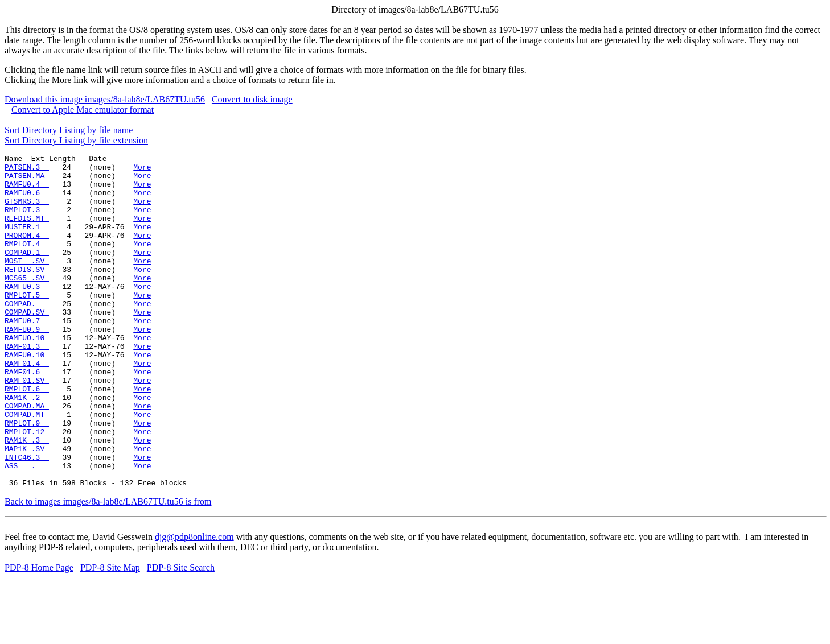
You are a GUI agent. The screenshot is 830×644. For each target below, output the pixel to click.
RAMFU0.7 (27, 354)
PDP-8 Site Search (181, 634)
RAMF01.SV (27, 426)
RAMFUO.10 (27, 375)
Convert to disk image (252, 99)
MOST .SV (27, 283)
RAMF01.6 (27, 416)
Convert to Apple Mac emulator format (83, 110)
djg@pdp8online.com (194, 603)
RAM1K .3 (27, 498)
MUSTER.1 (27, 242)
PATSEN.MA (27, 180)
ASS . (27, 529)
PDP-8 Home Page (39, 634)
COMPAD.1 (27, 273)
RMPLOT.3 (27, 221)
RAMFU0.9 (27, 365)
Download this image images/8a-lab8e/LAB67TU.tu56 (105, 99)
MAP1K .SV (27, 508)
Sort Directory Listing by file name (69, 130)
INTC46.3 (27, 518)
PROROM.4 (27, 252)
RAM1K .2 (27, 447)
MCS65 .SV (27, 303)
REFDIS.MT (27, 232)
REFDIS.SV (27, 293)
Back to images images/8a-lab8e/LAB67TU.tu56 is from (108, 568)
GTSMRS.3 (27, 211)
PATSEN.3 (27, 170)
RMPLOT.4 (27, 262)
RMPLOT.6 (27, 436)
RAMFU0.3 (27, 313)
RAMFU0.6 (27, 201)
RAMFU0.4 (27, 191)
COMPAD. (27, 334)
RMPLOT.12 (27, 488)
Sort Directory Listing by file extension (76, 140)
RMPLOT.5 (27, 324)
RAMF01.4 (27, 406)
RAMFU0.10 (27, 395)
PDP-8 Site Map (110, 634)
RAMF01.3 (27, 385)
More (142, 170)
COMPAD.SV (27, 344)
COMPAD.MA (27, 457)
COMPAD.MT (27, 467)
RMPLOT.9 (27, 477)
